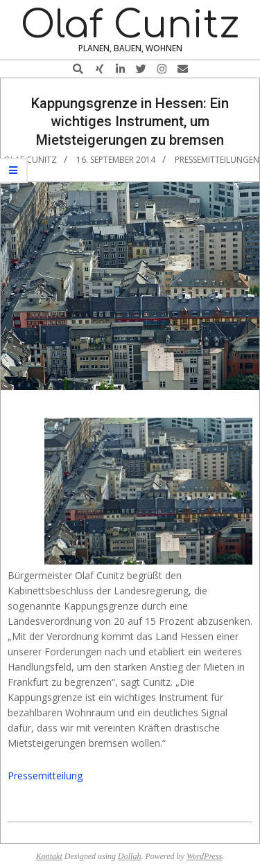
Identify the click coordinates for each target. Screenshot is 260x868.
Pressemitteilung (45, 776)
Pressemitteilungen (217, 160)
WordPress (204, 856)
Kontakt (49, 856)
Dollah (129, 856)
